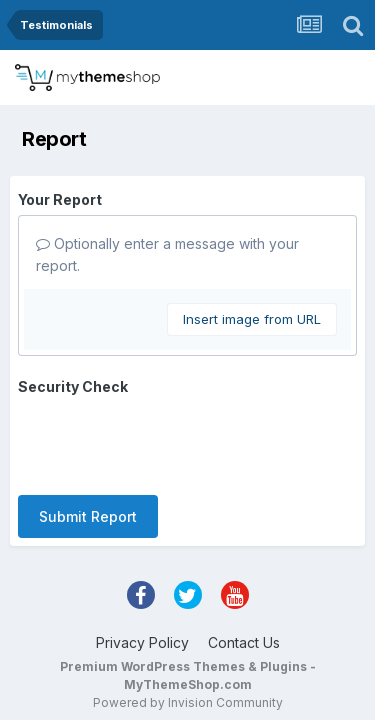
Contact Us (244, 564)
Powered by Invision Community (188, 624)
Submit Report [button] (88, 438)
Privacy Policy (142, 564)
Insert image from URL (252, 319)
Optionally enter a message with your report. (167, 254)
